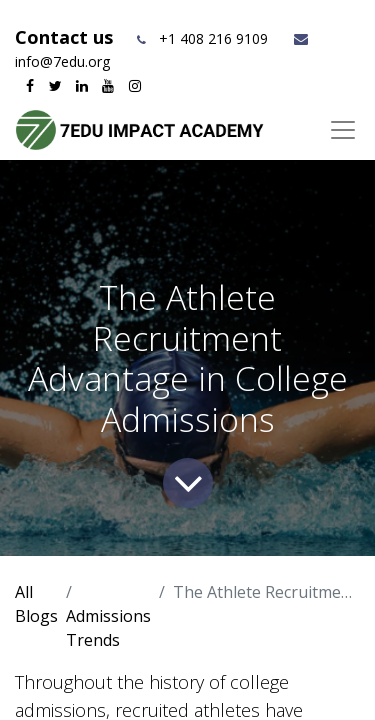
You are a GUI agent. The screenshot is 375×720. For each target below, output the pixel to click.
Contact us (66, 37)
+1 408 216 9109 (213, 38)
